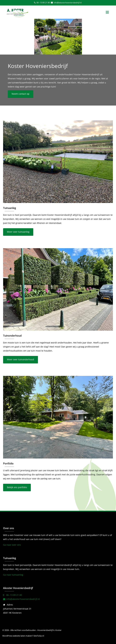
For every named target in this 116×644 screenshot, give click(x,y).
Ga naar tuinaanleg (13, 575)
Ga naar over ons (12, 545)
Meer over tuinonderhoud (21, 359)
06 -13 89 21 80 (43, 3)
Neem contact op (21, 94)
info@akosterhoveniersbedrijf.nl (67, 3)
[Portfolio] (58, 417)
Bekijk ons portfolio (17, 487)
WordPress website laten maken (17, 636)
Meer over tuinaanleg (18, 232)
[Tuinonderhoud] (58, 289)
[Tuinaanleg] (58, 162)
